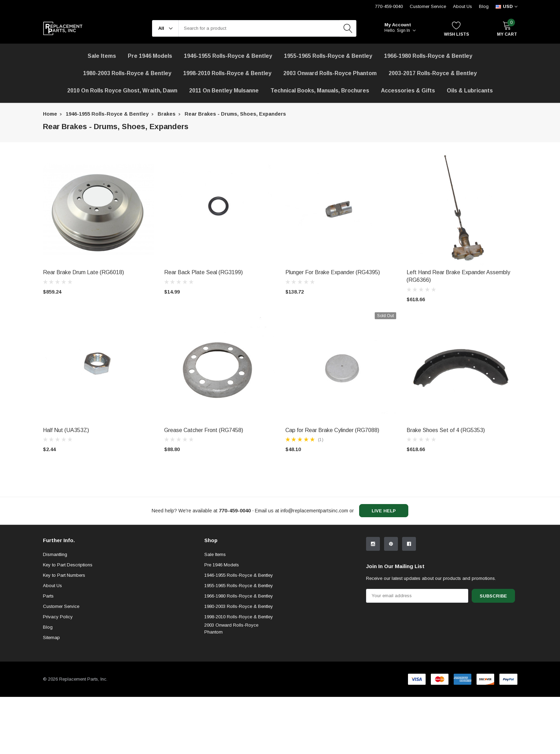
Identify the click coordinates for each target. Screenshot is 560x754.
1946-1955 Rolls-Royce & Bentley (228, 56)
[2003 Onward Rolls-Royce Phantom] (330, 73)
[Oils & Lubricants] (470, 91)
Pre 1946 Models (150, 56)
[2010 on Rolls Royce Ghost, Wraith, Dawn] (122, 91)
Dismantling (55, 611)
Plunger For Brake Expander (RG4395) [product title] (333, 272)
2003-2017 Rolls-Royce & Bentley (433, 73)
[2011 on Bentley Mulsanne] (224, 91)
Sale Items (215, 611)
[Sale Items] (102, 56)
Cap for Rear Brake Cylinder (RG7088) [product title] (332, 430)
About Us (463, 6)
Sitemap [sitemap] (51, 694)
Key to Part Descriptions (68, 622)
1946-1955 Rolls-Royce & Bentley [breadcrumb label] (107, 114)
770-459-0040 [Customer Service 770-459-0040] (389, 6)
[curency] (506, 7)
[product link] (98, 210)
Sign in (406, 30)
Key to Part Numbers (64, 632)
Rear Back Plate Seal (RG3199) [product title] (203, 272)
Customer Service (61, 663)
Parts (48, 653)
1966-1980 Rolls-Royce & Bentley (428, 56)
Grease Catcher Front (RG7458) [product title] (204, 430)
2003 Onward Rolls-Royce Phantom (231, 685)
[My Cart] (507, 29)
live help (384, 511)
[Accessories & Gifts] (408, 91)
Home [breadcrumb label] (50, 114)
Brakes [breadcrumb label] (167, 114)
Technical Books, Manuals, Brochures (320, 91)
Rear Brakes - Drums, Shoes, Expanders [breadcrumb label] (235, 114)
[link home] (63, 28)
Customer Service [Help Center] (428, 6)
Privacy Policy (58, 674)
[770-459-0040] (235, 511)
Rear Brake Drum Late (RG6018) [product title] (83, 272)
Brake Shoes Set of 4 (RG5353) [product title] (446, 430)
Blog (484, 6)
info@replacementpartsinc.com (314, 511)
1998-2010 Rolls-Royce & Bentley (227, 73)
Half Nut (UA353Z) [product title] (66, 430)
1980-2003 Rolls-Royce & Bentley (127, 73)
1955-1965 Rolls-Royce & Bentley (328, 56)
